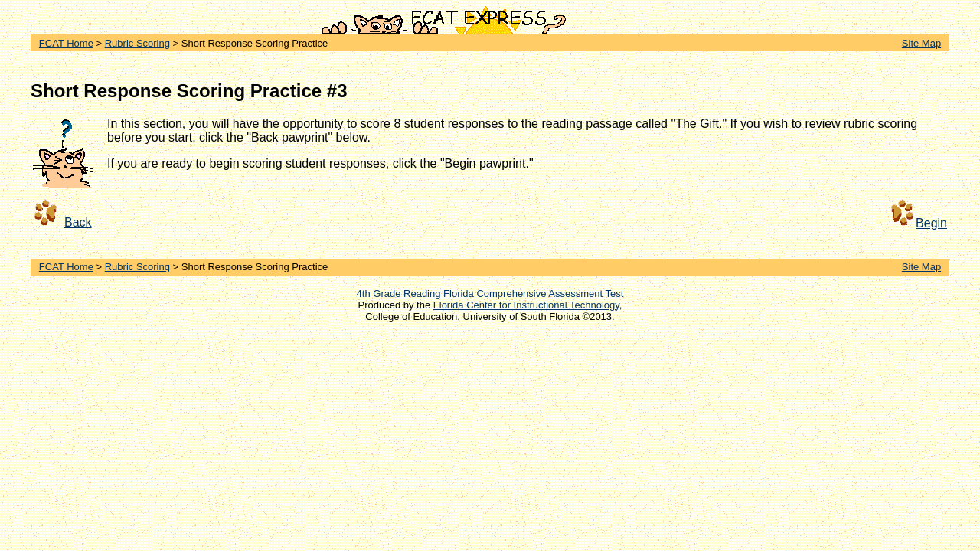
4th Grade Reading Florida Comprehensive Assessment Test (490, 293)
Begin (931, 223)
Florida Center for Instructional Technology (526, 305)
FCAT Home (66, 43)
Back (78, 222)
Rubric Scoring (137, 43)
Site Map (921, 43)
